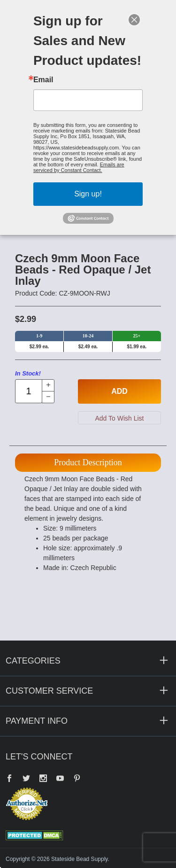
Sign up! (88, 194)
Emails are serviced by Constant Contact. (79, 167)
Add (119, 391)
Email (43, 80)
